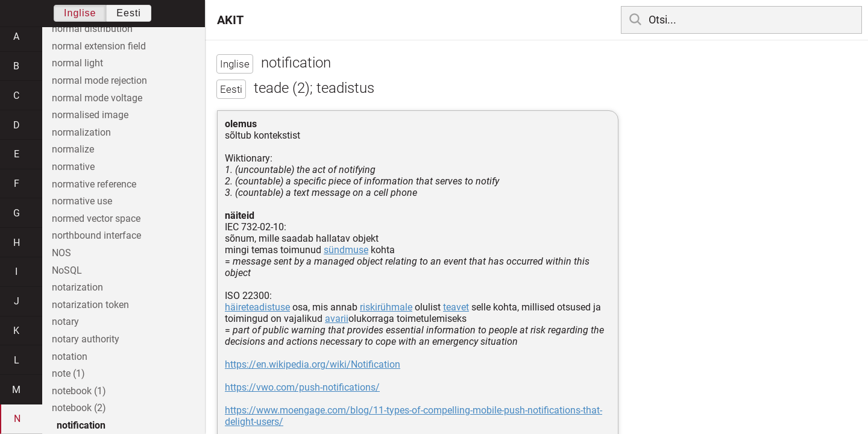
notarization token (90, 305)
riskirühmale (386, 307)
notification (81, 425)
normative (73, 167)
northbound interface (96, 235)
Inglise (80, 13)
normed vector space (96, 219)
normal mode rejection (99, 80)
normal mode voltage (97, 98)
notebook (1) (79, 391)
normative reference (94, 184)
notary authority (86, 339)
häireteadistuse (257, 307)
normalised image (90, 115)
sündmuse (346, 250)
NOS (61, 253)
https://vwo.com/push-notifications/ (302, 387)
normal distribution (92, 29)
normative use (82, 201)
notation (70, 357)
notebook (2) (79, 408)
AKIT (230, 20)
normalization (81, 132)
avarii (337, 319)
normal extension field (99, 46)
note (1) (68, 373)
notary (65, 322)
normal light (77, 63)
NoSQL (67, 270)
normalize (73, 149)
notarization (77, 287)
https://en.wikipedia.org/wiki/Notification (313, 364)
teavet (456, 307)
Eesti (129, 13)
